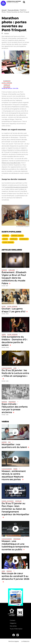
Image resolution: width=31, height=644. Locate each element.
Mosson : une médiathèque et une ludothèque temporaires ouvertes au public (15, 545)
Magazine (13, 623)
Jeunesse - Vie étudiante (8, 501)
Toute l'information (16, 629)
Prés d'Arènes (7, 87)
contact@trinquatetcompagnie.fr (16, 187)
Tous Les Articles (13, 10)
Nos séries (13, 626)
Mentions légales (14, 641)
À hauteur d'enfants (7, 368)
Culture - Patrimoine (7, 83)
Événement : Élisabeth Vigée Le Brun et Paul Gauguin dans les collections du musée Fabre (14, 278)
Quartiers (4, 442)
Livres (15, 368)
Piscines (15, 469)
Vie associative (7, 81)
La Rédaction (25, 641)
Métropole (6, 236)
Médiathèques (12, 402)
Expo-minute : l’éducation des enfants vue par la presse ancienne (15, 408)
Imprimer (7, 33)
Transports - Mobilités (17, 236)
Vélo (9, 442)
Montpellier (7, 85)
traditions (9, 571)
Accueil (4, 10)
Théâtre (4, 334)
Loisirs (3, 571)
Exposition (4, 270)
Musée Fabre (12, 270)
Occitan (4, 306)
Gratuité (5, 239)
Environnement (24, 239)
